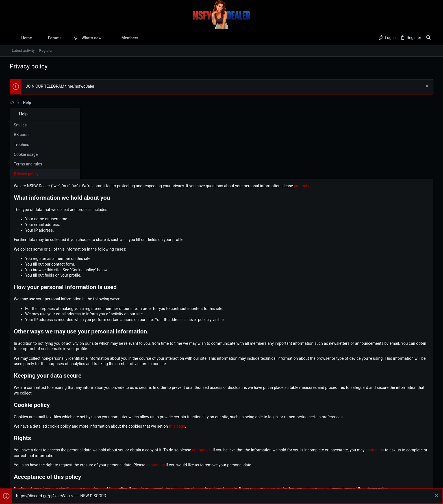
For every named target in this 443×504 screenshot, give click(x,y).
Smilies (20, 125)
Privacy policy (26, 174)
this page (253, 356)
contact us (380, 115)
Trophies (21, 145)
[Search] (428, 38)
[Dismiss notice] (426, 87)
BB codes (22, 135)
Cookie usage (26, 154)
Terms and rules (28, 164)
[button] (66, 38)
